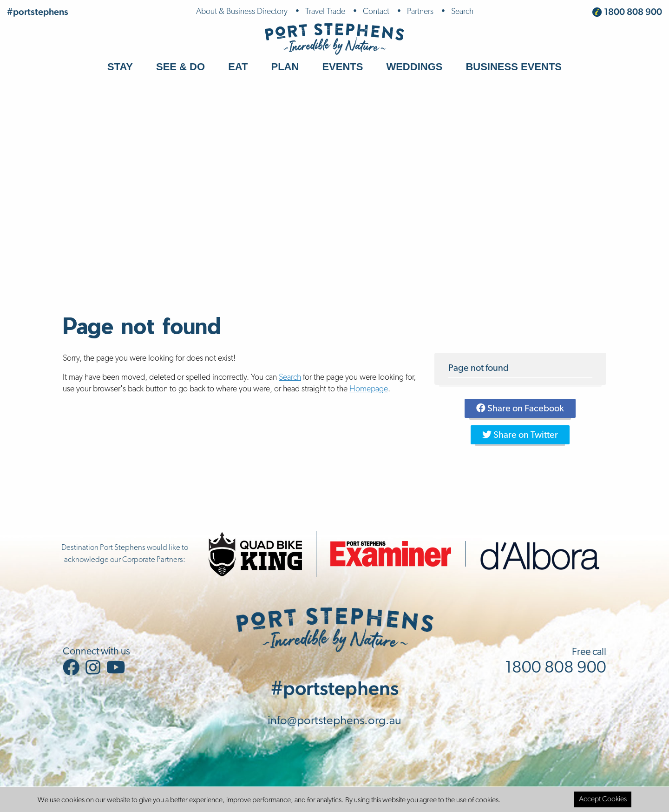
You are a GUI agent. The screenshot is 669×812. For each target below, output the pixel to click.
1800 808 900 (633, 12)
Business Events (514, 67)
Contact (376, 12)
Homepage (369, 389)
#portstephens (38, 12)
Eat (238, 67)
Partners (420, 12)
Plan (285, 67)
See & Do (180, 67)
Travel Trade (325, 12)
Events (342, 67)
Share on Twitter (520, 435)
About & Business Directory (242, 12)
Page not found (479, 369)
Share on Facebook (520, 409)
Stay (120, 67)
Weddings (414, 67)
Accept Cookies (603, 799)
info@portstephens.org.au (334, 721)
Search (462, 12)
